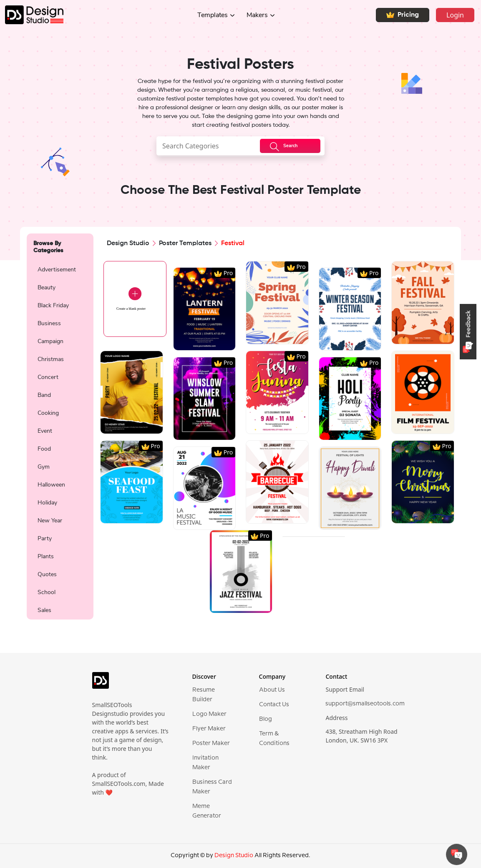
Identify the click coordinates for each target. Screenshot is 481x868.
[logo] (101, 684)
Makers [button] (257, 15)
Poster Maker (211, 743)
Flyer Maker (209, 729)
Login (455, 15)
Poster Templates (185, 243)
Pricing (403, 15)
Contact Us (274, 705)
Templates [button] (213, 15)
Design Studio (128, 243)
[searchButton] (290, 146)
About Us (272, 690)
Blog (266, 719)
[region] (60, 439)
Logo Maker (209, 714)
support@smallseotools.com (365, 704)
